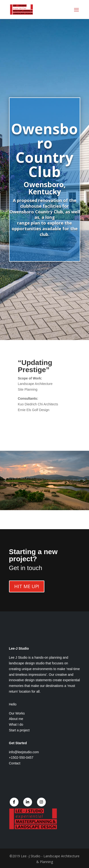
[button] (5, 480)
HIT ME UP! (27, 586)
